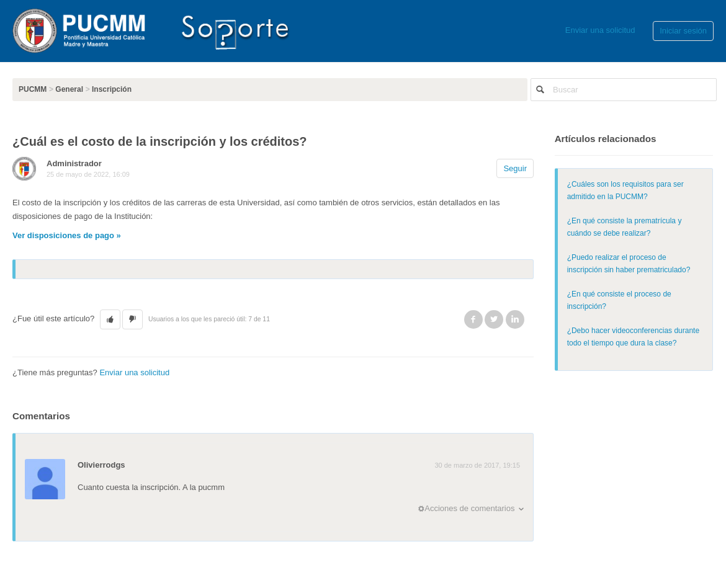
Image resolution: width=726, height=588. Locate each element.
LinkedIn (515, 319)
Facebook (473, 319)
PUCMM (33, 89)
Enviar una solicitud (600, 30)
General (69, 89)
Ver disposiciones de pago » (67, 235)
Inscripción (112, 89)
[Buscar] (624, 90)
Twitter (494, 319)
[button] (110, 319)
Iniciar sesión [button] (683, 31)
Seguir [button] (515, 168)
